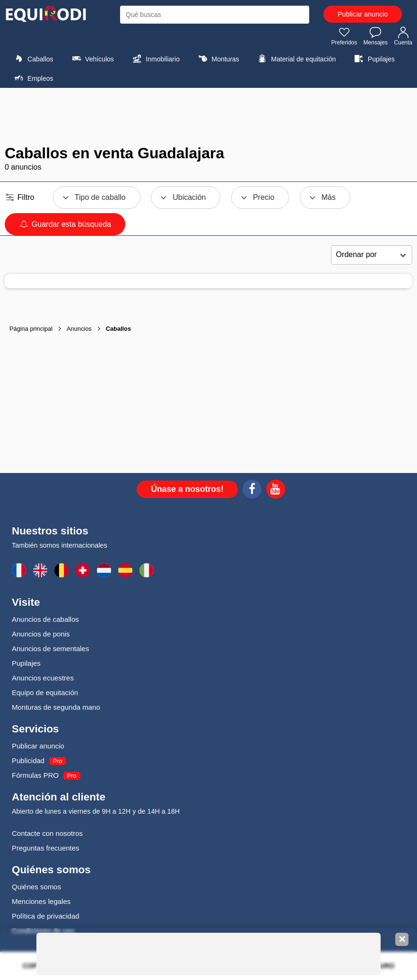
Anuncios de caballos (45, 619)
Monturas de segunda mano (56, 707)
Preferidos (344, 36)
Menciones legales (41, 901)
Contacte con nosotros (47, 833)
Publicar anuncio (363, 14)
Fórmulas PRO (35, 775)
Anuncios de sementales (50, 649)
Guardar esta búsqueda (65, 224)
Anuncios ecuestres (43, 678)
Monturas (217, 59)
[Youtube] (276, 490)
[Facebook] (252, 490)
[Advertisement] (208, 116)
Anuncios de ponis (41, 634)
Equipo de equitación (45, 692)
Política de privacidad (46, 916)
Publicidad (28, 761)
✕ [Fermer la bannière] (402, 939)
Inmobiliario (155, 59)
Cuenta (403, 36)
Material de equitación (295, 59)
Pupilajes (374, 59)
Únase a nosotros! (187, 489)
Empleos (33, 78)
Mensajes (376, 36)
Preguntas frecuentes (46, 848)
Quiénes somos (36, 887)
